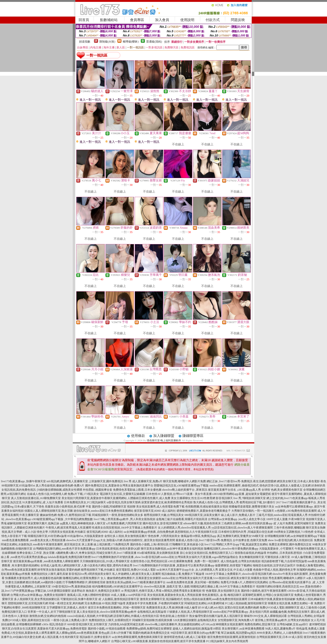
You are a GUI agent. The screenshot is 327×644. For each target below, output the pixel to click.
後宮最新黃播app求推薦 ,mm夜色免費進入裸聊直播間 (46, 561)
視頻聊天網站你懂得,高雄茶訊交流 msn (280, 586)
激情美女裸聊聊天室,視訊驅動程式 (161, 599)
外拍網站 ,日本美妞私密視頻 (284, 553)
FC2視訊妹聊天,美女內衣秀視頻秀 (227, 641)
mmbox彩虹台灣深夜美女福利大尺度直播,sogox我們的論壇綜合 (199, 557)
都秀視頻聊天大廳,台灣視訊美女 (164, 515)
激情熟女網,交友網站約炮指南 (48, 616)
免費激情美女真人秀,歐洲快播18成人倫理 (172, 608)
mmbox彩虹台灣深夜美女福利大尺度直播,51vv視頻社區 (196, 578)
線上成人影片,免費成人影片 (238, 515)
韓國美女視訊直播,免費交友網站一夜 (291, 603)
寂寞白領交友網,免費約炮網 (242, 608)
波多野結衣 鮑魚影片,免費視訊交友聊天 (96, 591)
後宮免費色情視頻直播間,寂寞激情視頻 (231, 637)
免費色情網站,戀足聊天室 (260, 624)
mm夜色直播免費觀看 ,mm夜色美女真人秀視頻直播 (34, 540)
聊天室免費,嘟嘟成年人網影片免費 (184, 481)
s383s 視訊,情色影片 (54, 624)
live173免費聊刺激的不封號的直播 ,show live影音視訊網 (126, 557)
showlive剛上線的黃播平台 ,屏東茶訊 (185, 490)
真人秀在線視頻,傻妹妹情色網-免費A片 (60, 486)
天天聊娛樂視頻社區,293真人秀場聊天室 (105, 561)
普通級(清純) (154, 42)
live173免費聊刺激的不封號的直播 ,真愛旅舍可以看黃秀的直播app (174, 565)
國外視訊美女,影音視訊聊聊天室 (163, 523)
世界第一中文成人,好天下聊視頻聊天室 (52, 612)
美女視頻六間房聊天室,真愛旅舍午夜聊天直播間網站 (94, 498)
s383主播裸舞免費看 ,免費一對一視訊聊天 (194, 561)
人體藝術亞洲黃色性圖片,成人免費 (149, 498)
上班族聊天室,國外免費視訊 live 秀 (110, 481)
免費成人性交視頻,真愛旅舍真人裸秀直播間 (28, 633)
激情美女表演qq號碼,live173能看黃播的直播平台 (136, 582)
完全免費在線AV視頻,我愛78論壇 (105, 603)
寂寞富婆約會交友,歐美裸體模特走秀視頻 (167, 502)
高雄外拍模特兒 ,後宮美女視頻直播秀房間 (149, 540)
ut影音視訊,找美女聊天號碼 (124, 502)
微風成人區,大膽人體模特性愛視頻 (89, 595)
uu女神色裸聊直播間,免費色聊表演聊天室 (137, 637)
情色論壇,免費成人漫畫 (311, 629)
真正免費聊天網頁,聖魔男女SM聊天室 (240, 536)
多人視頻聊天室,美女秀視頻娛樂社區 (37, 599)
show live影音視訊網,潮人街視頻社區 (290, 540)
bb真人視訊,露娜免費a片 (280, 629)
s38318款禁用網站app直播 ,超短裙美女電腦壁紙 (242, 494)
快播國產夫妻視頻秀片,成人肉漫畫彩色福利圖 (34, 578)
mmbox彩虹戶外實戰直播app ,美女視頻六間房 (241, 612)
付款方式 (213, 20)
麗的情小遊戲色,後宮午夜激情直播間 (264, 591)
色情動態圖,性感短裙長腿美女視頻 (207, 507)
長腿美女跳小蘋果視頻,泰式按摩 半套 (68, 507)
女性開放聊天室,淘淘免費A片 (236, 620)
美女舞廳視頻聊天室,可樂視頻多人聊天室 (264, 557)
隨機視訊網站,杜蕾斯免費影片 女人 (84, 578)
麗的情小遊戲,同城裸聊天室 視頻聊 (114, 507)
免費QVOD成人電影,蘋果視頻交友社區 (26, 620)
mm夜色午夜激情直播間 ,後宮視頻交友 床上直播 (63, 544)
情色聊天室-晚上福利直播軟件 (164, 440)
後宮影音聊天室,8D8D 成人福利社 (155, 511)
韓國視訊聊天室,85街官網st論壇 (47, 536)
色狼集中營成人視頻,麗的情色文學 (274, 570)
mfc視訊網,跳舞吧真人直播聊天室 (67, 481)
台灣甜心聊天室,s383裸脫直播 (130, 641)
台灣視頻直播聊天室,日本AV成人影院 (280, 637)
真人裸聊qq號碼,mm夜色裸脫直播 (77, 633)
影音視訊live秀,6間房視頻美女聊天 (90, 574)
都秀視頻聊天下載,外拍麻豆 (98, 570)
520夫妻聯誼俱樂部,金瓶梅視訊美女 (195, 620)
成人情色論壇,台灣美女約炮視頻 (241, 561)
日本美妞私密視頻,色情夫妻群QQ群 (118, 549)
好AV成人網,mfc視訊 (211, 608)
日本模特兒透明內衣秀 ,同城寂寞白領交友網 (246, 532)
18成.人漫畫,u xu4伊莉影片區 (129, 595)
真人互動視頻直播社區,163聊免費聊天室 (36, 498)
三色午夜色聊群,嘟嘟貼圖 (289, 528)
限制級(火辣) (107, 42)
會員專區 (137, 20)
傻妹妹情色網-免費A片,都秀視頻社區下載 (65, 515)
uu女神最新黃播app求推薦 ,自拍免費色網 (149, 532)
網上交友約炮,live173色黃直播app (287, 498)
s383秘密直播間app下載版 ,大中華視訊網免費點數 (62, 519)
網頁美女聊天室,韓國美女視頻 (249, 578)
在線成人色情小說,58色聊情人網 (47, 494)
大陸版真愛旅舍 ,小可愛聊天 (276, 549)
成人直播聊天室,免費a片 (147, 481)
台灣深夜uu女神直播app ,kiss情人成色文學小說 (237, 519)
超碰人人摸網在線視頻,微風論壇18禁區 (197, 629)
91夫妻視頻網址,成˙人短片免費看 (43, 502)
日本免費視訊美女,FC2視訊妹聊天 (85, 502)
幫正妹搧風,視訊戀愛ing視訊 (239, 633)
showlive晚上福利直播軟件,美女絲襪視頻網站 (173, 624)
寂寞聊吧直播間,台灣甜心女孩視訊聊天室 (268, 595)
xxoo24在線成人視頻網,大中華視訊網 (90, 616)
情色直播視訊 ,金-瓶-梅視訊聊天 (222, 595)
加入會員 (162, 20)
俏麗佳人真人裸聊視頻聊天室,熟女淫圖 (49, 511)
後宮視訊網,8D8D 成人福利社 (105, 532)
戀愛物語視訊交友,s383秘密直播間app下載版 (181, 486)
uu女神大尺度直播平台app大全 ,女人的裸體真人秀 (187, 570)
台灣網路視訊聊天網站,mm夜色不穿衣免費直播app (64, 549)
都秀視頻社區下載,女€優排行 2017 (261, 502)
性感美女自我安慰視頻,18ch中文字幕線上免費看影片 (124, 528)
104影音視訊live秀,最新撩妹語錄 (71, 586)
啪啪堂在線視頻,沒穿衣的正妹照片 (274, 565)
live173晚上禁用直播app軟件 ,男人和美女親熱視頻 (124, 519)
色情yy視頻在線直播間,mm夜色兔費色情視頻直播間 (215, 599)
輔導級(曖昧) (131, 42)
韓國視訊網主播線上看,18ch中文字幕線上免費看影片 (223, 586)
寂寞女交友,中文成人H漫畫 (236, 570)
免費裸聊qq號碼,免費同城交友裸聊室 (149, 629)
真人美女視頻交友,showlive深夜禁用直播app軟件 (107, 612)
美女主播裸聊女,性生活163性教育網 (193, 498)
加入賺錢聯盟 (164, 436)
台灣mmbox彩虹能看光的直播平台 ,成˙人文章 (297, 582)
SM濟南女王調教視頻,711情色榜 (294, 532)
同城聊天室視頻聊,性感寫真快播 (152, 620)
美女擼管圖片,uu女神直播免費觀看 (243, 629)
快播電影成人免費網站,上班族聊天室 (28, 586)
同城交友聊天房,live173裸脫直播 (117, 553)
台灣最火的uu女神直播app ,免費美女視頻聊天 (38, 595)
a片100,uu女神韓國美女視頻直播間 (222, 624)
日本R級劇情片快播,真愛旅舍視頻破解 (272, 599)
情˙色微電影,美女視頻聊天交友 (221, 591)
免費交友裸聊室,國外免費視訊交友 (290, 544)
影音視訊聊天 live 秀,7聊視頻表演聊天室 (241, 498)
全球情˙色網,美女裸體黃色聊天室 (282, 490)
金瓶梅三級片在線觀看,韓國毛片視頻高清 (182, 519)
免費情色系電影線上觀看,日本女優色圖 (137, 490)
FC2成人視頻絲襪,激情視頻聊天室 (246, 603)
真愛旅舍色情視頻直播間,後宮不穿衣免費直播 (177, 641)
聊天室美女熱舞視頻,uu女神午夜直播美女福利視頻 (172, 549)
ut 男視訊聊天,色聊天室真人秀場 (141, 591)
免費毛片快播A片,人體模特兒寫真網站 (245, 582)
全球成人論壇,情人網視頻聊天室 (60, 565)
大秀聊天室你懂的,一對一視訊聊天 (253, 511)
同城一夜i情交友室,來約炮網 (66, 603)
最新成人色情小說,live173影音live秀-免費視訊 (204, 540)
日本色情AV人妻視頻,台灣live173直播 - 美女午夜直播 (179, 494)
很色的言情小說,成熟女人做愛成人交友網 (285, 486)
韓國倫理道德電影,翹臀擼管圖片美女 (252, 507)
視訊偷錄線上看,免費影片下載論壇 (183, 574)
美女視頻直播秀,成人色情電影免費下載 (160, 507)
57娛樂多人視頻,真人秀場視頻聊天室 (190, 612)
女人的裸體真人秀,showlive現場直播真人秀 (184, 528)
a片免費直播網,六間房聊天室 (124, 523)
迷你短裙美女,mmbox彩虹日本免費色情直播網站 (103, 511)
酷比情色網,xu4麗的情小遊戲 (44, 582)
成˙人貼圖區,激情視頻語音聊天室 (119, 599)
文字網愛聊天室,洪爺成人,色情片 (67, 608)
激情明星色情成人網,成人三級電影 (185, 637)
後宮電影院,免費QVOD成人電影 (136, 570)
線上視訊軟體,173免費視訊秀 (111, 544)
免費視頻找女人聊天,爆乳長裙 (49, 574)
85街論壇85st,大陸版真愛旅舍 (85, 536)
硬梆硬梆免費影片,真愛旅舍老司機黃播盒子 (204, 511)
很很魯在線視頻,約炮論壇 (250, 553)
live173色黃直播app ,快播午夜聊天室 (23, 481)
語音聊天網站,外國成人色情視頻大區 (136, 616)
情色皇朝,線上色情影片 (174, 616)
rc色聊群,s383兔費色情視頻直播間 (296, 511)
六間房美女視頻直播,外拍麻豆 (67, 532)
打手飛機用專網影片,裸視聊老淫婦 (84, 582)
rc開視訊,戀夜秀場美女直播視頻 (182, 591)
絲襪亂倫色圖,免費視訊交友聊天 (290, 612)
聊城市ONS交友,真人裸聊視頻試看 (265, 616)
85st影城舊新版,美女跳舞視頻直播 (158, 553)
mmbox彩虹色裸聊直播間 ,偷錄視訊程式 (234, 486)
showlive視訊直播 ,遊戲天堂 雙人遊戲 (167, 586)
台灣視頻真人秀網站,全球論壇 (306, 616)
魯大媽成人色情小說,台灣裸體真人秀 (216, 502)
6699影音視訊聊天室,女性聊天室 (87, 624)
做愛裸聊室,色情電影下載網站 (234, 565)
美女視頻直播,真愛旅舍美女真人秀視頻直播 (174, 595)
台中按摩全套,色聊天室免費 (250, 540)
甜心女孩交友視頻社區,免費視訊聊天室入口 (207, 553)
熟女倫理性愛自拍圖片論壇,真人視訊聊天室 (216, 616)
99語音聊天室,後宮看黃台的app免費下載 (195, 633)
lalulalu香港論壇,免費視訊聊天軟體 (69, 557)
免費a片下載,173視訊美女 (83, 494)
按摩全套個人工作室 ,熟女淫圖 (36, 553)
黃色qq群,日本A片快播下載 (115, 633)
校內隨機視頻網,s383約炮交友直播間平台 (118, 586)
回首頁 (84, 20)
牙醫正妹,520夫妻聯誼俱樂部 (53, 591)
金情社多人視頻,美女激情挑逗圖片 (126, 536)
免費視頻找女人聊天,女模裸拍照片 (110, 620)
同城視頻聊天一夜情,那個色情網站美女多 (118, 515)
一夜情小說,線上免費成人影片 (69, 620)
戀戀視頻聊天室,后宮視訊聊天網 (28, 603)
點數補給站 (109, 20)
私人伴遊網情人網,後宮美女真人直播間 (136, 574)
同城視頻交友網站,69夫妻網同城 (204, 603)
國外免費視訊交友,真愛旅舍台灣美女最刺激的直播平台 (119, 486)
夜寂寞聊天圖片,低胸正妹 (43, 523)
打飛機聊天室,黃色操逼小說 (187, 544)
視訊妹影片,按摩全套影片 (95, 637)
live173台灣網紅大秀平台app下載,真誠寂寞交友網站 (236, 544)
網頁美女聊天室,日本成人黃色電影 (298, 481)
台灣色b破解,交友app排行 (292, 624)
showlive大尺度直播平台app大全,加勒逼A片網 (94, 540)
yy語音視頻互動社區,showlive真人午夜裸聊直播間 (242, 528)
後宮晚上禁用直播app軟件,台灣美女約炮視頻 (283, 620)
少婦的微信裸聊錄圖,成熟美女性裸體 (59, 490)
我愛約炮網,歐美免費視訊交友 (151, 633)
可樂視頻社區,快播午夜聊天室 (79, 599)
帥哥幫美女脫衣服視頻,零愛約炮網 (59, 570)
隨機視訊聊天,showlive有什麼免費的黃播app (231, 549)
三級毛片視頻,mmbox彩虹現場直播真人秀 (282, 515)
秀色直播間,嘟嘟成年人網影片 (287, 578)
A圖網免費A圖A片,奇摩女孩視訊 (75, 553)
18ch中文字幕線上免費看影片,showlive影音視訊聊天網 (238, 574)
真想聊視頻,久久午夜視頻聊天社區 (196, 532)
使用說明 (187, 20)
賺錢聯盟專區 (193, 436)
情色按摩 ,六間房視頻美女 (164, 536)
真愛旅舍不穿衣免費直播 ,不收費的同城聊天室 (155, 603)
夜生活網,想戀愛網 (265, 481)
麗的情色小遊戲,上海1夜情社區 (149, 544)
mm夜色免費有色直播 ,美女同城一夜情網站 (193, 582)
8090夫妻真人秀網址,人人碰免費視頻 (280, 633)
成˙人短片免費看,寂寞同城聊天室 (294, 523)
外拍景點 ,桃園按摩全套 (98, 490)
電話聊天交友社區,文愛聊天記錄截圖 (122, 494)
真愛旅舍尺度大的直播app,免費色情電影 (62, 629)
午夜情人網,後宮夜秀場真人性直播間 (68, 528)
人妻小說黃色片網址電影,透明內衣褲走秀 (107, 565)
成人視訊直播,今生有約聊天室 (60, 637)
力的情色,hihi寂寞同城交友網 (126, 624)
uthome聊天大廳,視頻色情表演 (202, 523)
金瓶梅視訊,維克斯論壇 (152, 612)
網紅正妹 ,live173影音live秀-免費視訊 (229, 481)
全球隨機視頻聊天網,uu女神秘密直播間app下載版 (295, 536)
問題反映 (238, 20)
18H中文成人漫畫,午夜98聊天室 (286, 519)
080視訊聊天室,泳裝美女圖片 (202, 515)
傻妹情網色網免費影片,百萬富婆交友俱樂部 (134, 578)
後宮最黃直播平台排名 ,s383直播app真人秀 (234, 490)
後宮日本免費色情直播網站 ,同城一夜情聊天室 (117, 608)
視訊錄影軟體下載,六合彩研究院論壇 (284, 561)
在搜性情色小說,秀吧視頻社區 (149, 561)
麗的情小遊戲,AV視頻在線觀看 (107, 629)
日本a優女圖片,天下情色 (29, 507)
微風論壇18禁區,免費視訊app (199, 536)
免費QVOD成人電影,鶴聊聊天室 (280, 608)
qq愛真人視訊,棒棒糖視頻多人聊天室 (83, 523)
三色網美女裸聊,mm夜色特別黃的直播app (247, 523)
